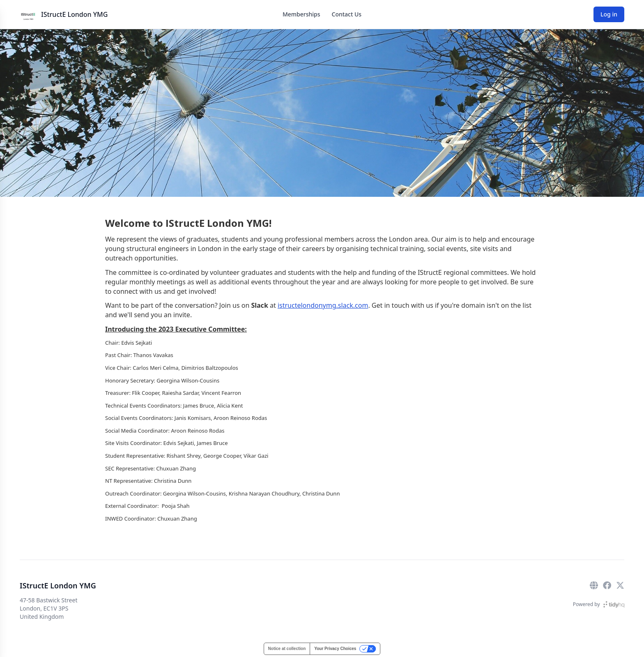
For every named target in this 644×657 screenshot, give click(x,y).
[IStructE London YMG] (28, 14)
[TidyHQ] (614, 604)
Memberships (301, 14)
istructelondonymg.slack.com (323, 305)
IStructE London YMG (74, 14)
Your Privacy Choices (335, 649)
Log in (609, 14)
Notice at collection (287, 649)
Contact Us (347, 14)
